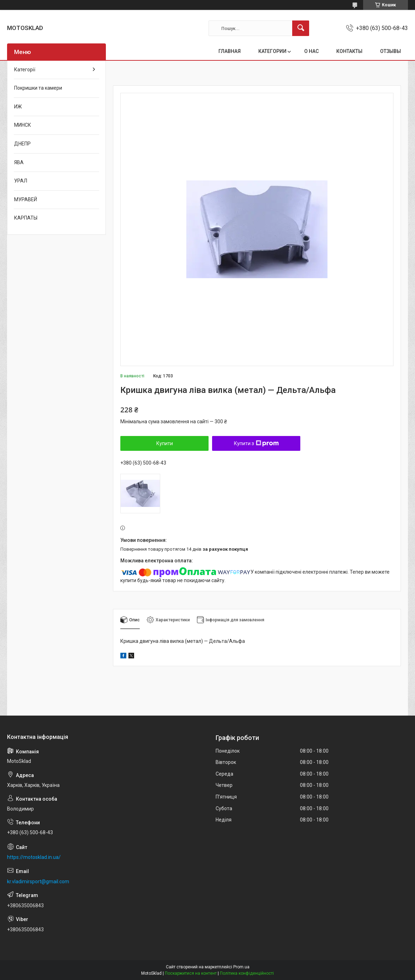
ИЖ (18, 107)
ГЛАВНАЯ (230, 51)
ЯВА (19, 162)
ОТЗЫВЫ (390, 51)
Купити (165, 443)
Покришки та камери (38, 88)
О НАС (311, 51)
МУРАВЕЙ (26, 199)
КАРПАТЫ (26, 218)
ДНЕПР (22, 144)
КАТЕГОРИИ (272, 51)
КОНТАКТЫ (349, 51)
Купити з (256, 443)
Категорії (25, 70)
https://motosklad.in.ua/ (34, 857)
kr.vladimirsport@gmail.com (38, 882)
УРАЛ (21, 181)
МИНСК (23, 125)
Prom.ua (241, 967)
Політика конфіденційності (247, 973)
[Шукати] (301, 28)
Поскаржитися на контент (191, 973)
